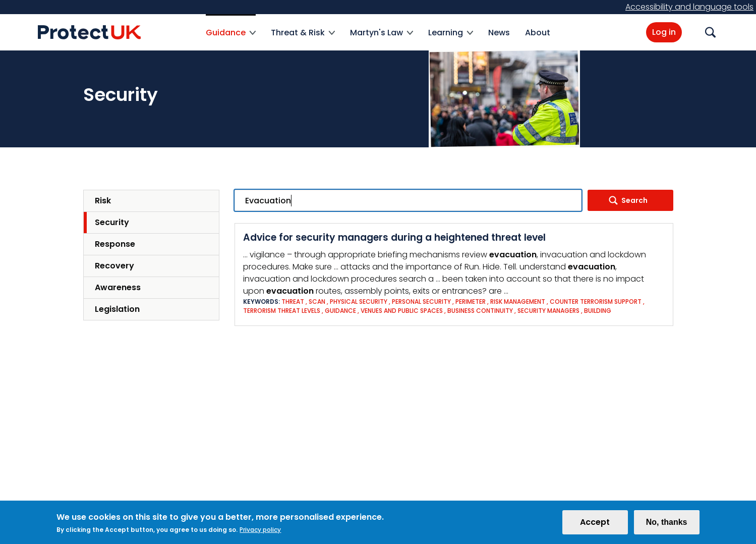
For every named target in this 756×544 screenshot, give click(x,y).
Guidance (340, 311)
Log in (664, 32)
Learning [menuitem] (451, 39)
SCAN (317, 302)
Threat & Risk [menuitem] (303, 39)
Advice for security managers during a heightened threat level (394, 237)
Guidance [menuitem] (231, 39)
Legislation (117, 309)
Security (112, 222)
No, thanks (667, 524)
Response (115, 244)
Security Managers (548, 311)
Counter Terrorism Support (596, 302)
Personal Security (421, 302)
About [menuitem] (538, 33)
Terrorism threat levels (282, 311)
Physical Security (359, 302)
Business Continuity (480, 311)
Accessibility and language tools (689, 7)
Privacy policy (260, 532)
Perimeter (471, 302)
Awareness (118, 287)
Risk (103, 201)
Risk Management (518, 302)
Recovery (114, 266)
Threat (293, 302)
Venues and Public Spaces (402, 311)
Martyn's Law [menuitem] (382, 39)
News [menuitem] (499, 33)
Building (598, 311)
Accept (595, 524)
